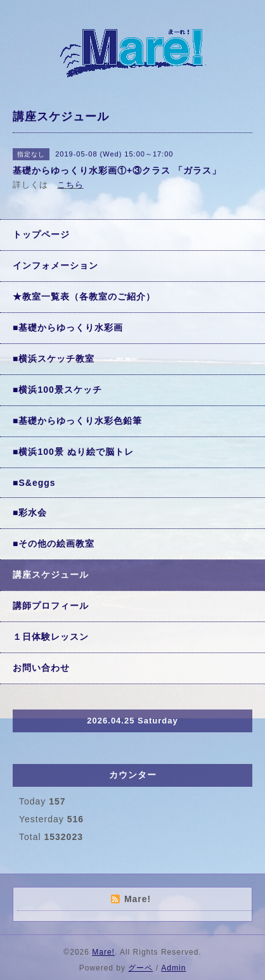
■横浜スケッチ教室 (54, 359)
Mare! (103, 952)
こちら (70, 185)
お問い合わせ (41, 668)
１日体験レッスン (51, 637)
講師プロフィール (51, 606)
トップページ (41, 234)
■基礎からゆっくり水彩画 (68, 328)
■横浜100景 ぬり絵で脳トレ (73, 452)
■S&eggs (34, 483)
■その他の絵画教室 (54, 544)
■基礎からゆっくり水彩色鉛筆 (77, 421)
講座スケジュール (51, 575)
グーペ (140, 968)
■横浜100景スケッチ (57, 390)
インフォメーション (55, 265)
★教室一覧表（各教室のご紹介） (84, 296)
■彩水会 (30, 512)
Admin (173, 968)
